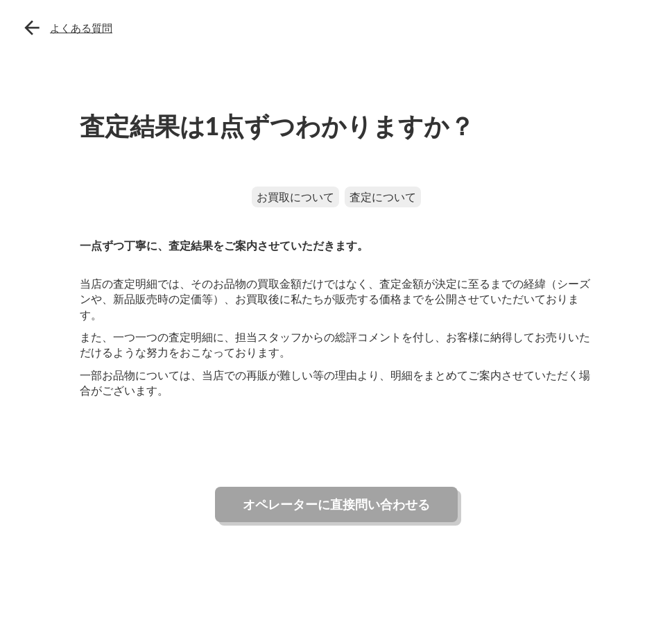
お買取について (295, 197)
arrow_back (32, 28)
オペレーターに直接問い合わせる (336, 504)
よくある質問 (81, 28)
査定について (383, 197)
